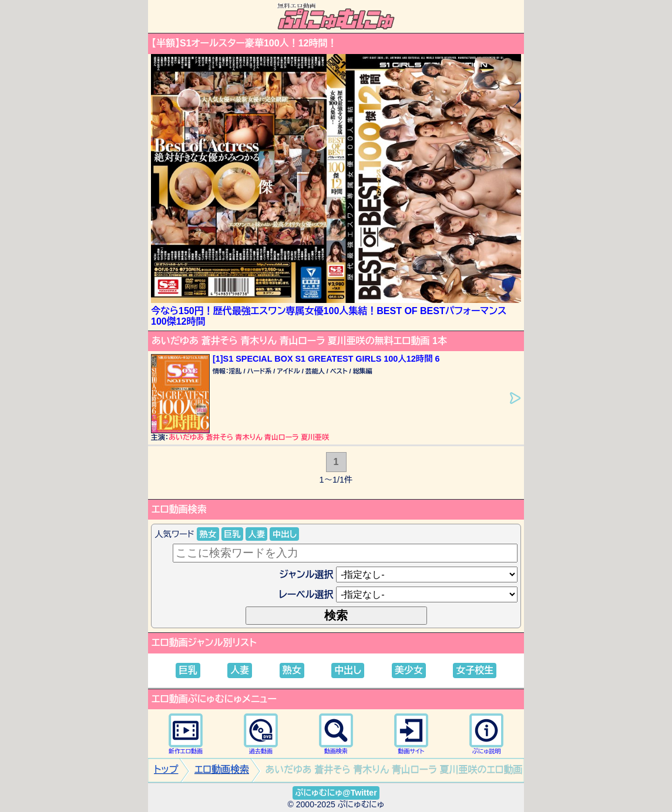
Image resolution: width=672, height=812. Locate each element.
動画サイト (411, 734)
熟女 (208, 534)
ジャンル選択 (307, 575)
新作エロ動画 (186, 734)
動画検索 (336, 734)
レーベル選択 (306, 594)
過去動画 (261, 734)
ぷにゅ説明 (486, 734)
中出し (285, 534)
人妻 (256, 534)
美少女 (409, 670)
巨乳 (232, 534)
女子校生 (475, 670)
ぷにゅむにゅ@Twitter (336, 793)
